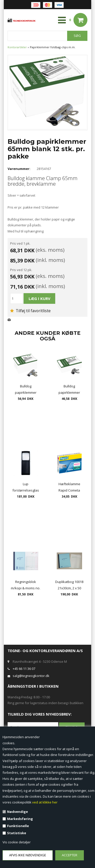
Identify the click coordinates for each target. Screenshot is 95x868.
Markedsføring (20, 819)
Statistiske (17, 833)
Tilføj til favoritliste (30, 311)
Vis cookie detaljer (17, 842)
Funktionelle (18, 826)
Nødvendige (17, 812)
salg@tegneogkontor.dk (31, 676)
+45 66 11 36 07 (24, 669)
